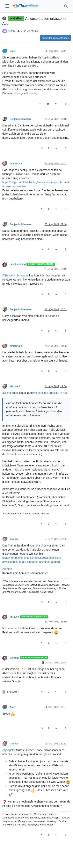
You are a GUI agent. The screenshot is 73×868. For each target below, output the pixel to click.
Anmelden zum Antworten (55, 38)
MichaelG (15, 386)
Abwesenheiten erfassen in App (48, 393)
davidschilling (18, 264)
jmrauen (14, 617)
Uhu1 (13, 51)
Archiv (11, 31)
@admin (7, 569)
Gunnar (14, 539)
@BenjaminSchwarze (15, 275)
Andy (13, 707)
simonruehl (16, 164)
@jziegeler (9, 750)
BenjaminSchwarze (21, 119)
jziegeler (15, 658)
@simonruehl (10, 393)
